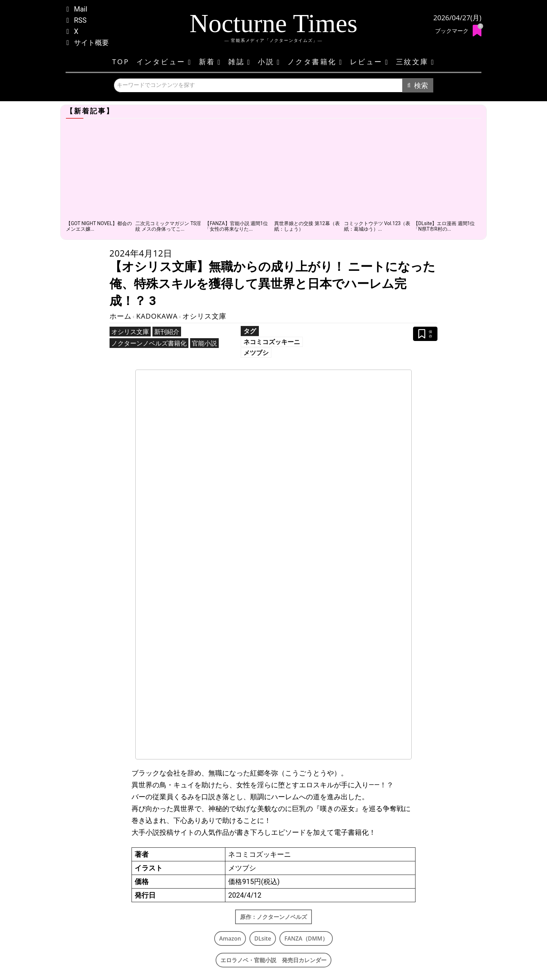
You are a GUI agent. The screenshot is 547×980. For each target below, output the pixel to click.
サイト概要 (91, 43)
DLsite (263, 938)
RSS (80, 20)
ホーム (121, 316)
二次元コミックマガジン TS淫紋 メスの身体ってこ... (168, 226)
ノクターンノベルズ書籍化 (149, 343)
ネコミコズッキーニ (272, 342)
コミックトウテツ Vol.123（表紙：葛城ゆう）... (377, 226)
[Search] (418, 85)
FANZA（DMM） (306, 938)
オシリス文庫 (204, 316)
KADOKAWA (157, 316)
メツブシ (256, 352)
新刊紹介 (167, 332)
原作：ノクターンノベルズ (273, 917)
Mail (81, 9)
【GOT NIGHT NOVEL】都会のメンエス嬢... (99, 226)
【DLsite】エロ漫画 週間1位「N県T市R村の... (444, 226)
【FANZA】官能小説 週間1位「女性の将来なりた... (236, 226)
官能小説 (204, 343)
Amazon (230, 938)
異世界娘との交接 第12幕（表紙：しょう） (307, 226)
